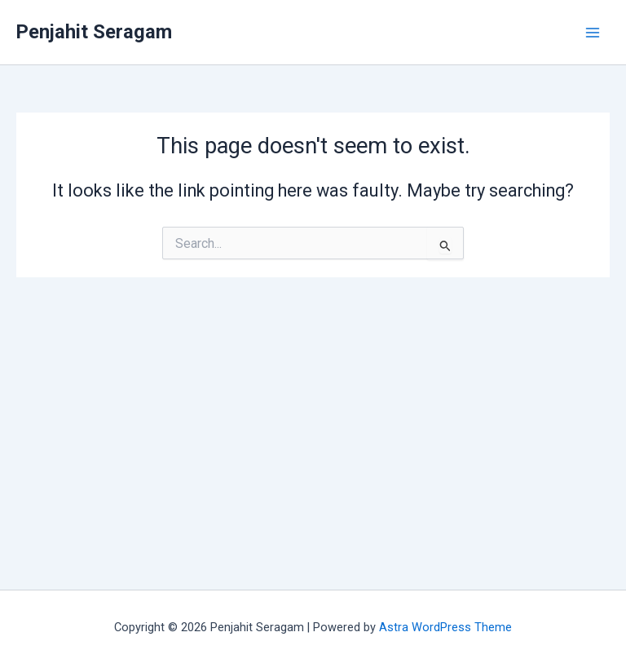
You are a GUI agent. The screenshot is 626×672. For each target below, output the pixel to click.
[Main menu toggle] (593, 33)
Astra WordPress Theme (445, 627)
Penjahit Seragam (94, 32)
